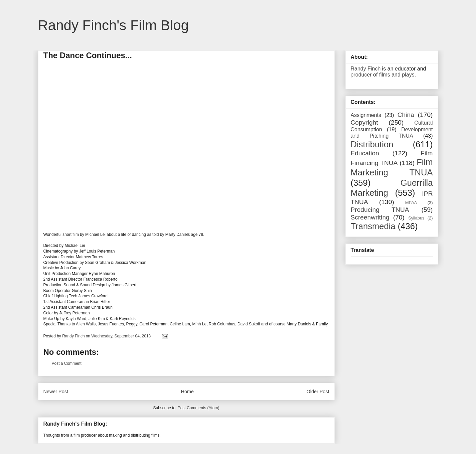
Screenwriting (370, 217)
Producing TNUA (380, 210)
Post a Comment (67, 363)
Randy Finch (366, 69)
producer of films (370, 75)
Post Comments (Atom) (199, 408)
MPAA (411, 203)
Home (187, 392)
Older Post (318, 392)
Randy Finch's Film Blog (114, 25)
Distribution (372, 144)
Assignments (366, 115)
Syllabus (416, 218)
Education (365, 153)
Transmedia (373, 226)
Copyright (364, 122)
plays (408, 75)
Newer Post (56, 392)
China (406, 115)
